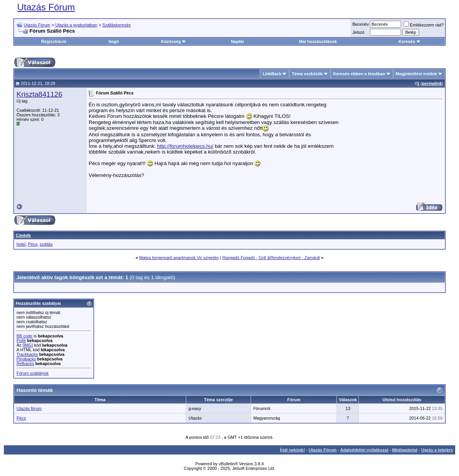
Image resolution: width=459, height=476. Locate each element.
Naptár (237, 41)
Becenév (361, 24)
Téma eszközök (307, 74)
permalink (432, 83)
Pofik (21, 340)
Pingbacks (26, 359)
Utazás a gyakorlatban (76, 25)
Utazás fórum (29, 408)
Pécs (33, 244)
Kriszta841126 (39, 94)
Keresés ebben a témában (359, 74)
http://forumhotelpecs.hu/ (185, 146)
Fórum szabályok (33, 373)
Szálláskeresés (117, 25)
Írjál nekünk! (293, 450)
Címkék (23, 235)
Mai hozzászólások (318, 41)
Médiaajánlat (405, 450)
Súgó (114, 41)
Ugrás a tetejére (437, 450)
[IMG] (28, 345)
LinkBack (272, 74)
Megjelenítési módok (416, 74)
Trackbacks (27, 354)
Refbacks (25, 364)
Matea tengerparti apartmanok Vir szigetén (179, 258)
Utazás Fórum (46, 7)
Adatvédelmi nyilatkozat (364, 450)
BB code (25, 336)
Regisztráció (54, 41)
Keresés (410, 41)
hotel (21, 244)
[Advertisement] (391, 150)
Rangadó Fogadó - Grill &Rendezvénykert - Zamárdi (271, 258)
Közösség (173, 41)
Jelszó (358, 32)
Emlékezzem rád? (424, 25)
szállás (46, 244)
